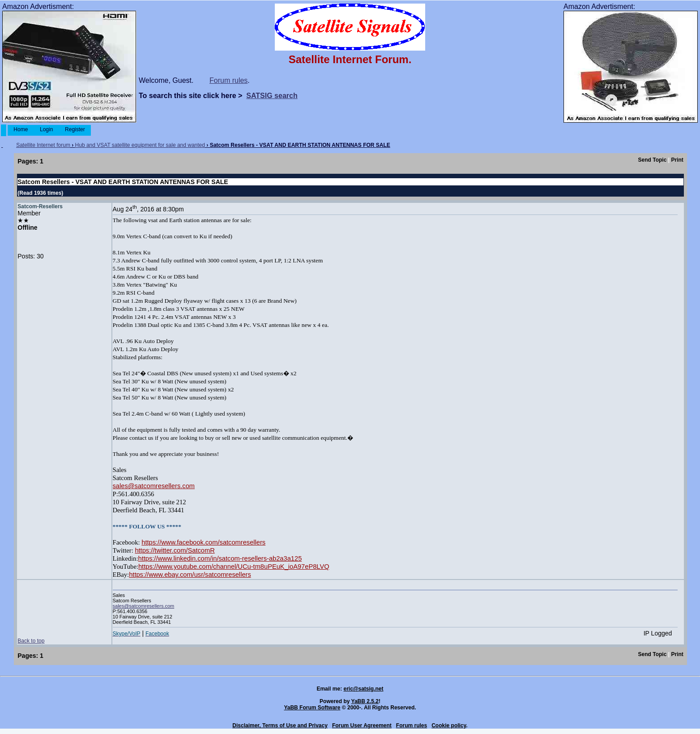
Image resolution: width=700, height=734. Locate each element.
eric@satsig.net (363, 689)
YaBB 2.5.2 (365, 701)
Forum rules (228, 80)
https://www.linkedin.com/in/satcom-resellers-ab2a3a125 (220, 558)
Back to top (31, 641)
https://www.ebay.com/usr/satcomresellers (190, 575)
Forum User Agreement (362, 725)
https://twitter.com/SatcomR (175, 550)
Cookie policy (449, 725)
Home (21, 129)
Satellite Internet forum (43, 145)
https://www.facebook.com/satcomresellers (203, 542)
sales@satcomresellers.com (154, 486)
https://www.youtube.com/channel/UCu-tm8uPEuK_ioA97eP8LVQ (234, 567)
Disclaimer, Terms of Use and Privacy (280, 725)
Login (47, 129)
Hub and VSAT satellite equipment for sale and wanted (140, 145)
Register (75, 129)
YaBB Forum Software (312, 708)
